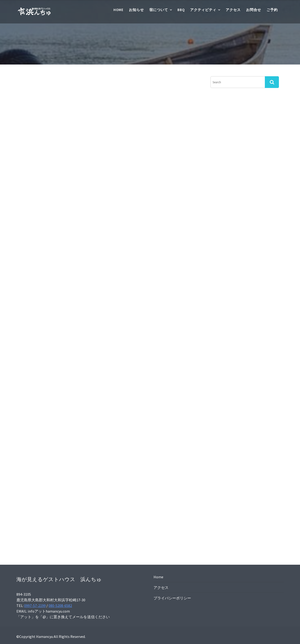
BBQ (181, 10)
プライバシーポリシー (172, 598)
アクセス (233, 10)
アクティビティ (203, 10)
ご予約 (272, 10)
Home (118, 10)
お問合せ (254, 10)
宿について (159, 10)
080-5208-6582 (60, 606)
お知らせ (136, 10)
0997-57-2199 (35, 606)
